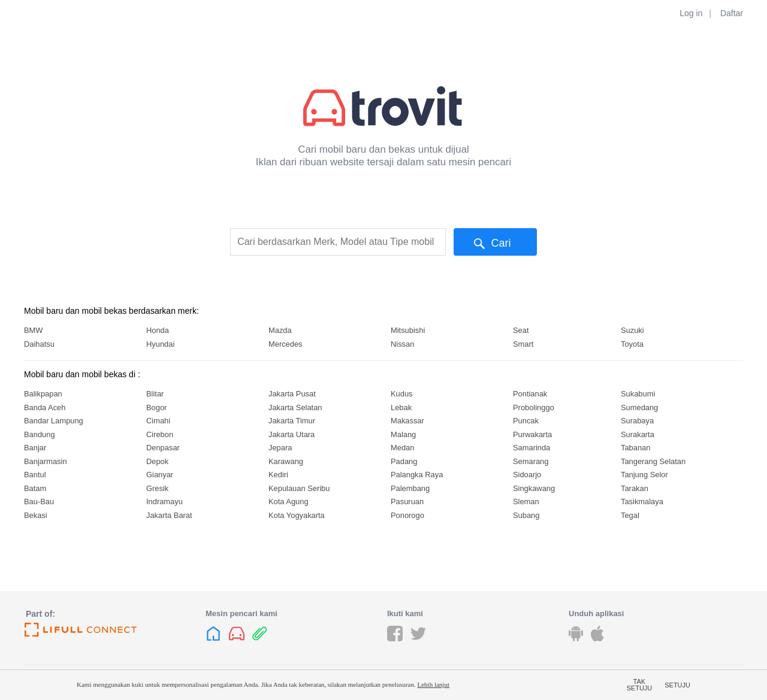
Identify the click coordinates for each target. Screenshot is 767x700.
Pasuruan (407, 501)
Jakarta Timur (292, 421)
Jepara (280, 448)
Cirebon (160, 434)
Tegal (630, 515)
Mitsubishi (408, 330)
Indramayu (164, 501)
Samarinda (532, 448)
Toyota (632, 344)
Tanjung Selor (644, 475)
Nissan (402, 344)
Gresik (157, 488)
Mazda (280, 330)
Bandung (40, 434)
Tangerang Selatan (653, 461)
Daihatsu (39, 344)
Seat (521, 330)
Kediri (278, 475)
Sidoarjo (527, 475)
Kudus (402, 394)
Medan (402, 448)
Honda (158, 330)
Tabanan (635, 448)
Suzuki (632, 330)
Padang (404, 461)
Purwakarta (532, 434)
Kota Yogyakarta (297, 515)
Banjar (35, 448)
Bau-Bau (39, 501)
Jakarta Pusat (292, 394)
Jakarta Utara (292, 434)
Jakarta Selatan (295, 407)
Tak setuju (640, 685)
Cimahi (158, 421)
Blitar (155, 394)
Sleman (526, 501)
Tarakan (635, 488)
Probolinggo (534, 407)
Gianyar (160, 475)
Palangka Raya (417, 475)
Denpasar (163, 448)
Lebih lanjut (433, 684)
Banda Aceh (45, 407)
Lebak (401, 407)
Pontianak (530, 394)
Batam (35, 488)
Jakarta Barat (169, 515)
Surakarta (638, 434)
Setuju (677, 685)
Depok (157, 461)
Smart (523, 344)
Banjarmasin (46, 461)
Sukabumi (638, 394)
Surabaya (637, 421)
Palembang (410, 488)
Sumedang (639, 407)
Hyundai (160, 344)
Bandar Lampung (54, 421)
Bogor (156, 407)
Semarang (531, 461)
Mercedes (286, 344)
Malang (403, 434)
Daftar (732, 13)
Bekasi (36, 515)
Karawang (286, 461)
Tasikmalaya (642, 501)
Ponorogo (407, 515)
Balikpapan (43, 394)
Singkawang (534, 488)
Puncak (526, 421)
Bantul (35, 475)
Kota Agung (289, 501)
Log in (691, 13)
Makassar (407, 421)
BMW (33, 330)
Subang (526, 515)
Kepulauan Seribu (299, 488)
